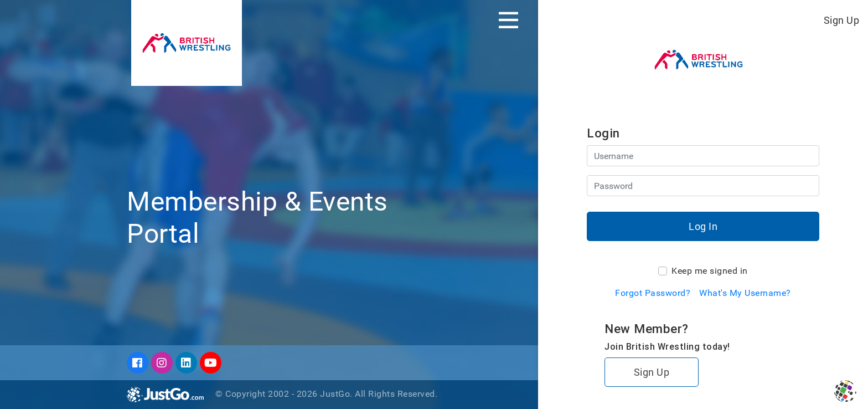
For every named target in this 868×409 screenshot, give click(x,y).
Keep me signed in (710, 271)
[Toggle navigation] (508, 20)
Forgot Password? (653, 293)
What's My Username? (745, 293)
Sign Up (842, 20)
